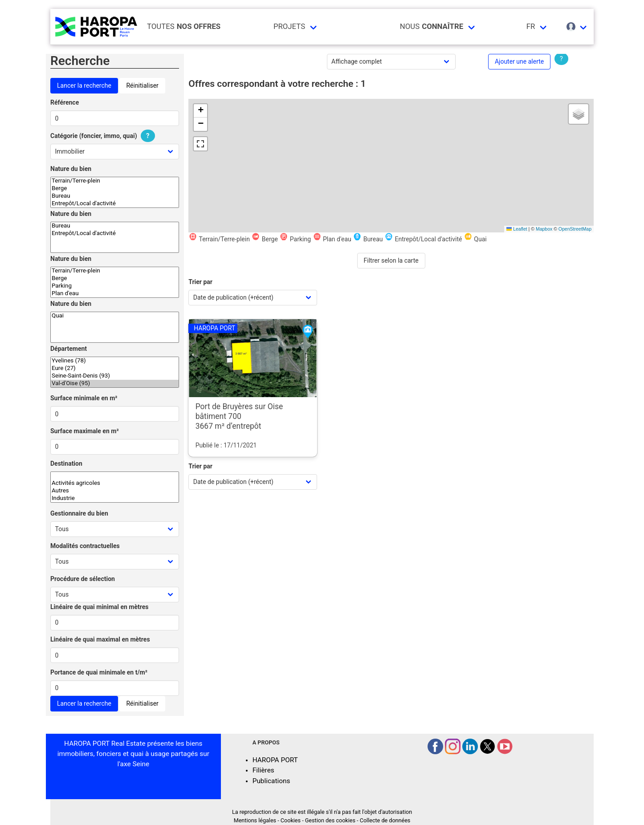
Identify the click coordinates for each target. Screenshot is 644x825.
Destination (66, 463)
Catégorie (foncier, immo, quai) (104, 136)
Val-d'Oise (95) (115, 384)
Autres (115, 491)
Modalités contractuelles (85, 546)
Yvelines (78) (115, 361)
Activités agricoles (115, 483)
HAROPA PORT (275, 760)
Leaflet (517, 229)
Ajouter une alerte (519, 61)
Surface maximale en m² (85, 431)
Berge (115, 189)
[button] (200, 111)
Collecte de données (385, 820)
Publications (271, 781)
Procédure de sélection (83, 579)
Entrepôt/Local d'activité (115, 204)
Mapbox (544, 229)
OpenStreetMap (575, 229)
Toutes (184, 26)
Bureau (115, 196)
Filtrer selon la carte (391, 260)
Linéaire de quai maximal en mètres (100, 639)
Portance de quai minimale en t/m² (99, 672)
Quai (115, 316)
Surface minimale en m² (84, 398)
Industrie (115, 498)
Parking (115, 286)
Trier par (200, 282)
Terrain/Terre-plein (115, 181)
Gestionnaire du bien (79, 513)
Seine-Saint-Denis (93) (115, 376)
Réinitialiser (142, 85)
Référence (65, 102)
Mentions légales (255, 820)
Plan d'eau (115, 294)
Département (69, 349)
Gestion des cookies (330, 820)
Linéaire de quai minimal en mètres (100, 607)
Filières (263, 770)
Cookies (291, 820)
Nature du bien (71, 169)
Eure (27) (115, 368)
